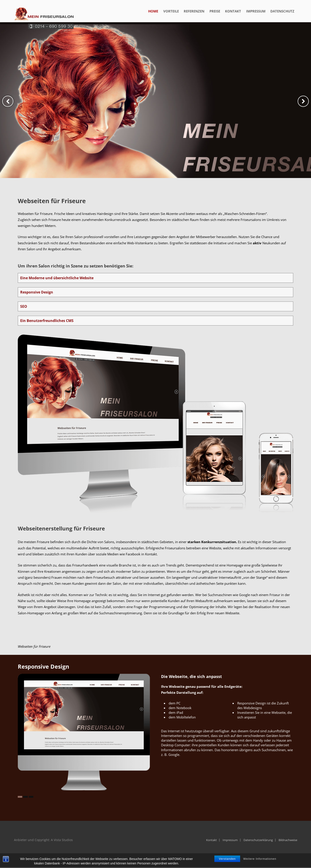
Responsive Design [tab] (37, 292)
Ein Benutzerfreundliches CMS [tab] (47, 321)
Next (303, 101)
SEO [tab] (24, 306)
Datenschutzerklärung (258, 840)
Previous (8, 101)
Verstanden (227, 862)
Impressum (230, 840)
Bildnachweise (288, 840)
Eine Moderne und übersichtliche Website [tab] (57, 278)
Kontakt (211, 840)
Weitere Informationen (260, 862)
